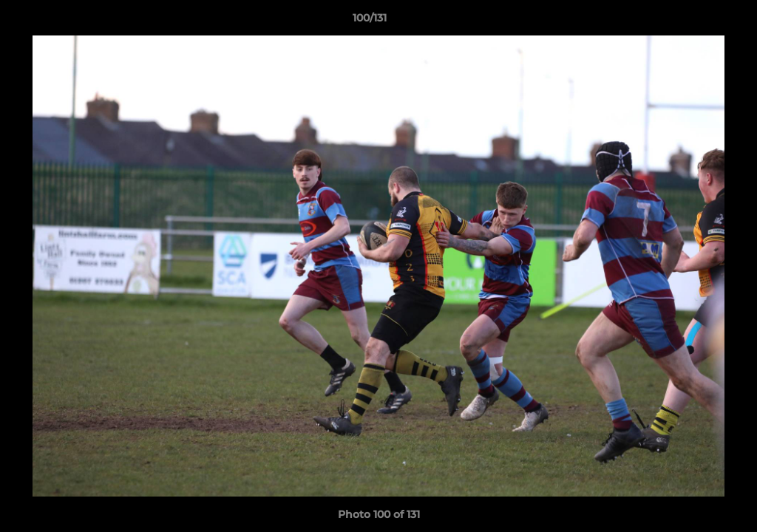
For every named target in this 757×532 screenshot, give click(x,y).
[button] (695, 21)
